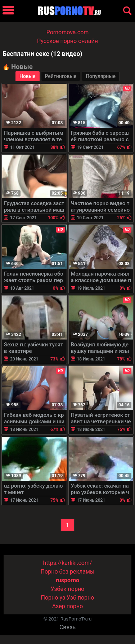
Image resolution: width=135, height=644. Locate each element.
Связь (67, 627)
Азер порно (68, 606)
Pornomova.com (68, 32)
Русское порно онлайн (67, 41)
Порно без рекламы (68, 572)
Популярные (101, 76)
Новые (28, 76)
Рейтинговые (61, 76)
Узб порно (80, 598)
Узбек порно (68, 589)
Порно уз (53, 598)
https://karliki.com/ (67, 563)
